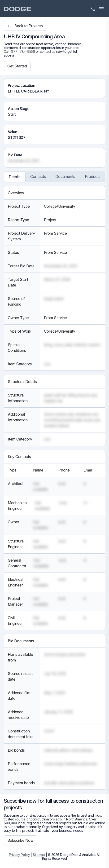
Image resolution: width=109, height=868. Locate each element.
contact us (48, 51)
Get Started (17, 66)
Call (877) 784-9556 (19, 51)
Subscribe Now (20, 840)
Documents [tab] (65, 176)
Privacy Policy (20, 855)
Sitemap (39, 855)
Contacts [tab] (38, 176)
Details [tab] (15, 177)
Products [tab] (93, 176)
